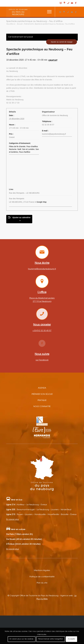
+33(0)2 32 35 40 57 (42, 331)
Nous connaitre (42, 407)
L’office (42, 292)
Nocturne (13, 149)
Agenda (42, 388)
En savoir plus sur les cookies (22, 639)
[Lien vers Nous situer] (64, 3)
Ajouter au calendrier (21, 217)
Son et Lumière (28, 149)
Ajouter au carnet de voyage (62, 42)
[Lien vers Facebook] (76, 3)
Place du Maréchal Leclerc (42, 298)
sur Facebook (42, 360)
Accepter (71, 639)
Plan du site (42, 583)
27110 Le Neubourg (42, 302)
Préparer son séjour (42, 394)
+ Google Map (41, 202)
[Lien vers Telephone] (68, 3)
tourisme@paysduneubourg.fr (42, 269)
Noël (19, 149)
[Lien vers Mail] (72, 3)
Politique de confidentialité (42, 577)
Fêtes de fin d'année (17, 146)
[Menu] (48, 12)
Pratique (42, 400)
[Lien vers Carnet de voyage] (61, 3)
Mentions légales (42, 571)
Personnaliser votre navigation (51, 639)
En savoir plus (13, 520)
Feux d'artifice (32, 146)
